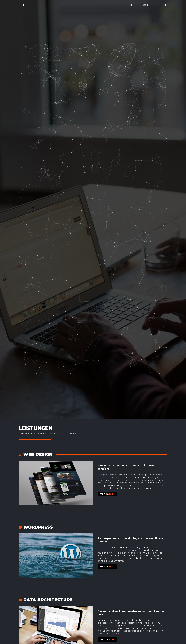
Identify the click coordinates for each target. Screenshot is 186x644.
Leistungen (127, 5)
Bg (26, 5)
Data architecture (48, 600)
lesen (107, 494)
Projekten (148, 5)
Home (110, 5)
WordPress (38, 527)
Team (164, 5)
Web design (38, 454)
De (20, 5)
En (31, 5)
